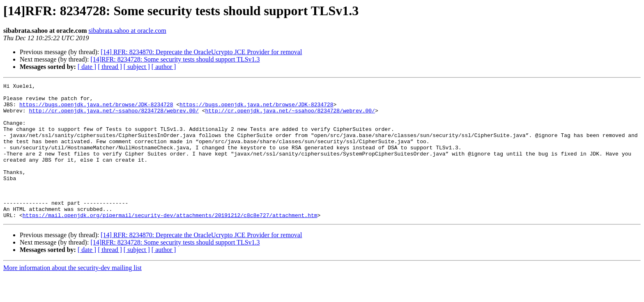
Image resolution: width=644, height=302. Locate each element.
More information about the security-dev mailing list (72, 295)
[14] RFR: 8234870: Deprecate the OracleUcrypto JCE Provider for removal (201, 52)
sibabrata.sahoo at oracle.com (128, 31)
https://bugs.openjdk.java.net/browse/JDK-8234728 (96, 109)
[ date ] (87, 67)
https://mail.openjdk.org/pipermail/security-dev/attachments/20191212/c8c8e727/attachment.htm (170, 242)
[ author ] (164, 67)
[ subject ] (137, 67)
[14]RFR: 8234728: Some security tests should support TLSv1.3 (175, 59)
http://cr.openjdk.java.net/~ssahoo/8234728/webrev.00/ (114, 117)
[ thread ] (110, 67)
